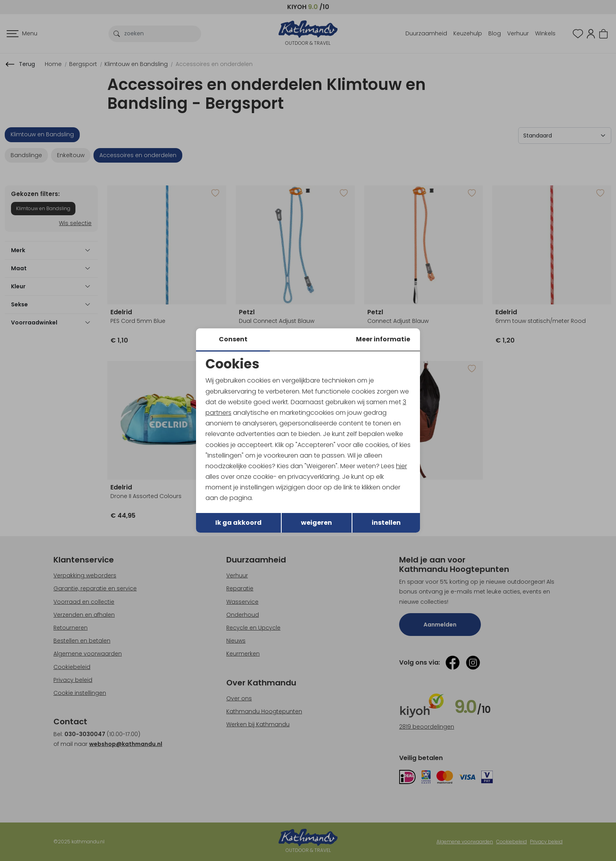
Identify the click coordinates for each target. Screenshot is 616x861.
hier (401, 466)
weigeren (316, 523)
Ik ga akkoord (238, 523)
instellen (386, 523)
